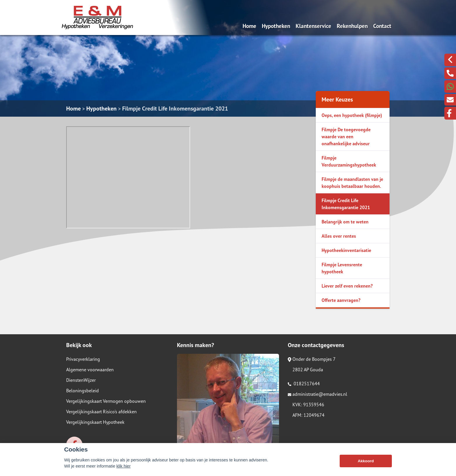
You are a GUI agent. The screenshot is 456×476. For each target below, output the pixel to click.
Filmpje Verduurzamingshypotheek (349, 161)
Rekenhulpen (352, 26)
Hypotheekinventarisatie (346, 250)
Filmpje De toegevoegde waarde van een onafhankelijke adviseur (346, 136)
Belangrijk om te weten (345, 222)
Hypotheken (276, 26)
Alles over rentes (339, 236)
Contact (382, 26)
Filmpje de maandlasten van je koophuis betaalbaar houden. (352, 183)
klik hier (123, 466)
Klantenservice (313, 26)
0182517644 (304, 384)
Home (249, 26)
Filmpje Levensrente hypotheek (342, 268)
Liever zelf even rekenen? (347, 286)
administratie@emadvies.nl (318, 394)
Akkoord (366, 461)
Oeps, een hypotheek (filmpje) (352, 115)
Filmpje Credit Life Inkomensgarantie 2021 (175, 108)
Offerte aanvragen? (341, 300)
